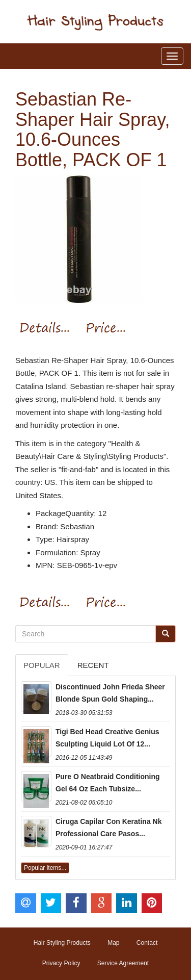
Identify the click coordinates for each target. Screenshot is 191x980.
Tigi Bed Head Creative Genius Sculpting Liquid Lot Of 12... (107, 738)
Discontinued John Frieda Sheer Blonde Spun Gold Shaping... (110, 693)
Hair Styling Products (62, 943)
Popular (42, 665)
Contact (147, 943)
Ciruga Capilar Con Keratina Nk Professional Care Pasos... (109, 828)
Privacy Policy (61, 963)
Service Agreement (123, 963)
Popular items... (45, 868)
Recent (93, 665)
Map (113, 943)
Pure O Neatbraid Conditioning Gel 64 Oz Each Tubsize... (108, 783)
